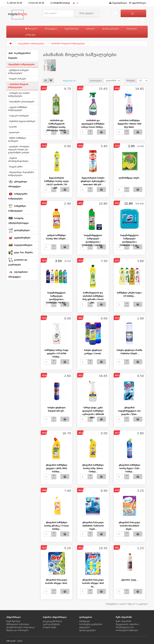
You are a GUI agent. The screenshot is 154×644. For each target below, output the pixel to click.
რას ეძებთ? (87, 13)
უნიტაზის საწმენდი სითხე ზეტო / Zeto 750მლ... (129, 468)
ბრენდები (132, 29)
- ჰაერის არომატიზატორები (18, 160)
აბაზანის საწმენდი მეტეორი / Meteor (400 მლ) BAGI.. (129, 124)
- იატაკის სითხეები (18, 116)
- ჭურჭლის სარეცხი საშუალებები (18, 72)
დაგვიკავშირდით (52, 621)
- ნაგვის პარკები (17, 79)
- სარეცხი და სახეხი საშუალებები (19, 95)
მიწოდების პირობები (18, 624)
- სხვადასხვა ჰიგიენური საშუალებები (21, 174)
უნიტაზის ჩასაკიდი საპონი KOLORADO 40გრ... (129, 526)
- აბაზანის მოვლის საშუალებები (18, 86)
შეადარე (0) (69, 81)
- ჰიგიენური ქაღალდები (21, 102)
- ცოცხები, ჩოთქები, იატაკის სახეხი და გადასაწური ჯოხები (19, 150)
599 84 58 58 (15, 3)
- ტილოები (14, 132)
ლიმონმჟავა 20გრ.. (129, 178)
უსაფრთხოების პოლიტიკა (21, 627)
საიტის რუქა (50, 627)
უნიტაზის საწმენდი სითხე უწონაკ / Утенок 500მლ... (57, 526)
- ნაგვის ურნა (15, 167)
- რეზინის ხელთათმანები (22, 121)
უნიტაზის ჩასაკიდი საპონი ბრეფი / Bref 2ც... (93, 583)
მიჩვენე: (131, 81)
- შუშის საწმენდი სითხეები (17, 140)
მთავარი (31, 29)
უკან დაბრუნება (52, 624)
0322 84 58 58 (36, 3)
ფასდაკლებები (111, 29)
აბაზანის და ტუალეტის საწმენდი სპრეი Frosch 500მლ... (93, 124)
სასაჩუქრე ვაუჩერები (91, 624)
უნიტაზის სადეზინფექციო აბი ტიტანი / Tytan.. (129, 411)
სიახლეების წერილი (127, 630)
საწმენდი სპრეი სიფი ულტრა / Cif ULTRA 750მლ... (56, 353)
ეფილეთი (85, 627)
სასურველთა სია (125, 627)
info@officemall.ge (60, 3)
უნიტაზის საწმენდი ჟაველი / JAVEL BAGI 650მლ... (57, 468)
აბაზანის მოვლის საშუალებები (68, 44)
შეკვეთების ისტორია (127, 624)
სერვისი (90, 29)
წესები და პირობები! (18, 630)
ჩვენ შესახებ (72, 29)
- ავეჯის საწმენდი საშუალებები (18, 109)
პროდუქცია (51, 29)
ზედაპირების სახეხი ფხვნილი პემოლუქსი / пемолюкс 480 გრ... (93, 181)
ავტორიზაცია (138, 3)
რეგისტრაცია (118, 3)
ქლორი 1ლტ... (129, 580)
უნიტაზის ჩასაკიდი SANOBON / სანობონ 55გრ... (93, 526)
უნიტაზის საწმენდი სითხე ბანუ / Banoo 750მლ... (93, 468)
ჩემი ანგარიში (124, 621)
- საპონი (12, 127)
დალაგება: (96, 81)
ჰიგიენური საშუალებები (31, 44)
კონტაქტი (30, 35)
